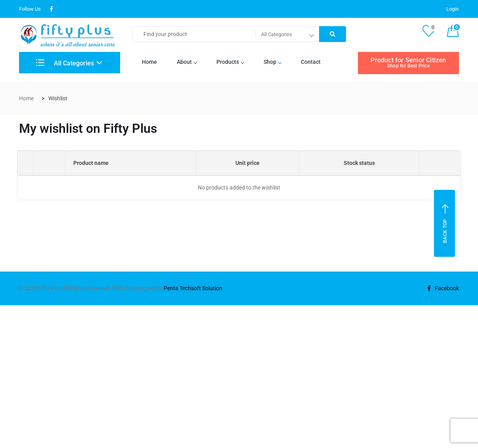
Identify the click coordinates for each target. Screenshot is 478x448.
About (187, 62)
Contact (311, 62)
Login (452, 9)
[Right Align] (333, 34)
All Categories (65, 63)
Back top (445, 223)
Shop (272, 62)
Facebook (443, 288)
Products (230, 62)
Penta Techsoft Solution (193, 288)
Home (149, 62)
